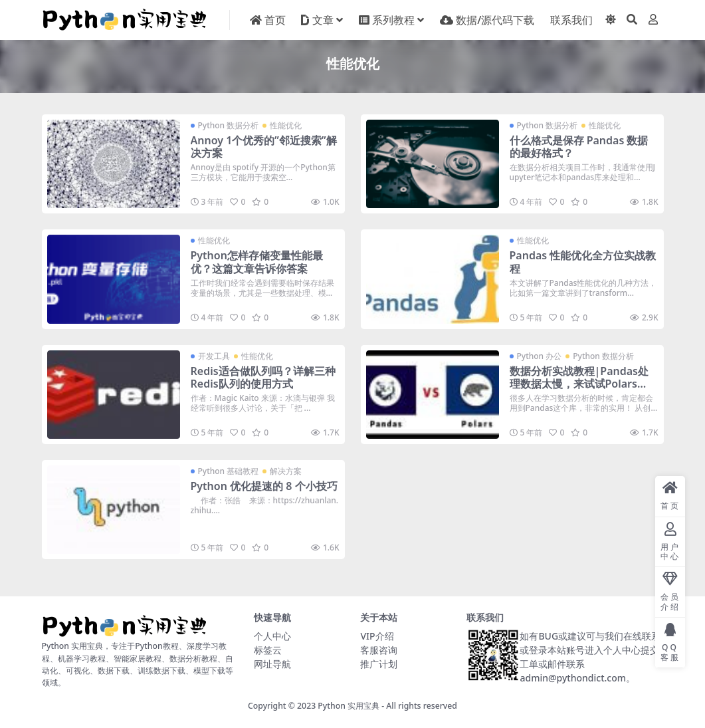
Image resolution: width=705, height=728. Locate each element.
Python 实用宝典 (349, 706)
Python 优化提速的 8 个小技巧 (264, 486)
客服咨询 (379, 650)
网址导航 (272, 664)
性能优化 (286, 125)
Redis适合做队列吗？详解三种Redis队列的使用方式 (263, 377)
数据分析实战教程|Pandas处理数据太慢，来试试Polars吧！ (579, 384)
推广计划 (379, 664)
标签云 (268, 650)
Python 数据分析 (229, 125)
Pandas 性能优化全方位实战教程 (583, 262)
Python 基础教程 (229, 471)
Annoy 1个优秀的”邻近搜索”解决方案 (264, 147)
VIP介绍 (377, 636)
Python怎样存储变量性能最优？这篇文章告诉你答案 (257, 262)
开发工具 (214, 356)
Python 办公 (540, 356)
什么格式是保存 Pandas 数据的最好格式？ (579, 147)
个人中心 (272, 636)
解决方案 (286, 471)
